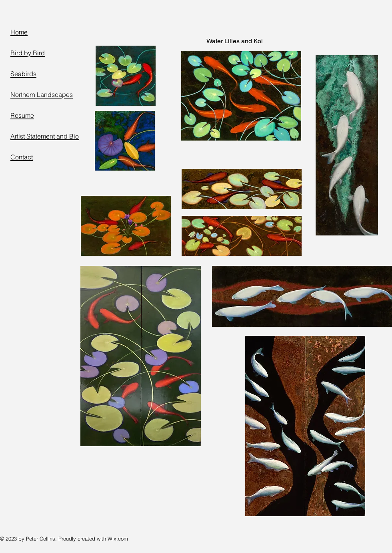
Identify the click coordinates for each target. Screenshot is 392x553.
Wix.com (118, 539)
